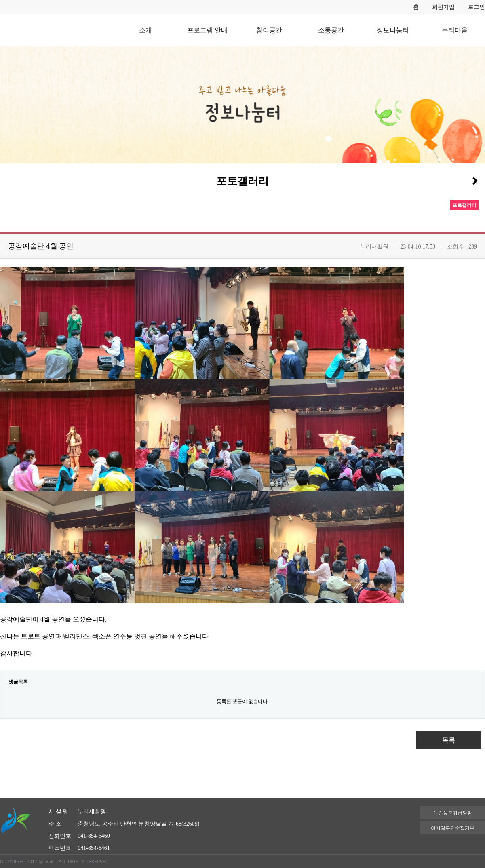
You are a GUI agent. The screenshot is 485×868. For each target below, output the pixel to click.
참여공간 (269, 30)
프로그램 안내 (207, 30)
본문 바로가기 (0, 0)
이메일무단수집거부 (453, 828)
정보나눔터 (393, 30)
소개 (145, 30)
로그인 (477, 7)
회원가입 (443, 7)
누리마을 (455, 30)
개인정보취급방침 (453, 812)
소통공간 (331, 30)
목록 (449, 740)
